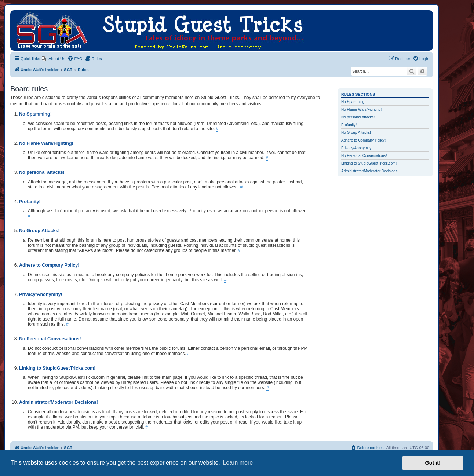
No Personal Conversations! (364, 156)
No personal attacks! (358, 117)
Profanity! (349, 125)
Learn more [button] (238, 463)
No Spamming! (353, 102)
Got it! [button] (433, 463)
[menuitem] (53, 59)
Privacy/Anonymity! (357, 148)
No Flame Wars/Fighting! (361, 109)
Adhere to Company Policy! (363, 140)
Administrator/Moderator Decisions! (370, 171)
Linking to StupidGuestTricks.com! (369, 163)
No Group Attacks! (356, 133)
